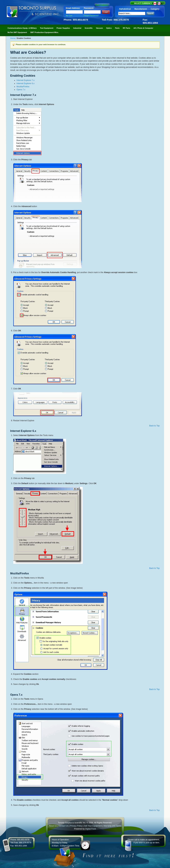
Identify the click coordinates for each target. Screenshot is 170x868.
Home (13, 38)
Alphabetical (125, 9)
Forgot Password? (91, 16)
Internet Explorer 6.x (26, 83)
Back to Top (154, 426)
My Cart (69, 16)
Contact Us (63, 826)
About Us (53, 826)
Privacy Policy (76, 826)
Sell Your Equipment (93, 826)
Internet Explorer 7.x (26, 80)
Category (155, 9)
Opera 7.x (21, 90)
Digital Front (91, 829)
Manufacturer (141, 9)
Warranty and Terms (112, 826)
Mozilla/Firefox (23, 87)
